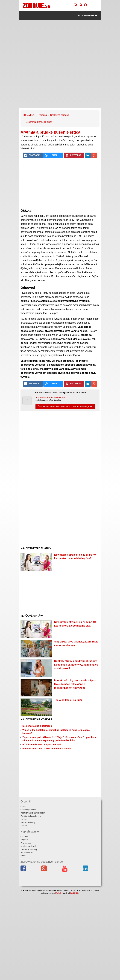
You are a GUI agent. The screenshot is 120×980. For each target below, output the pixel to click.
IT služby (59, 893)
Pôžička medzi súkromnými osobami (42, 745)
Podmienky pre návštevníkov (33, 813)
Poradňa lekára (27, 853)
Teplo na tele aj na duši (68, 700)
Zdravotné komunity (29, 849)
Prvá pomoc (26, 843)
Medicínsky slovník (28, 846)
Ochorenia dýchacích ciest (39, 122)
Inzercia (24, 819)
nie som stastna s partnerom (37, 726)
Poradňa (43, 115)
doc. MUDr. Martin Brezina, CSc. (51, 397)
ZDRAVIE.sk (29, 115)
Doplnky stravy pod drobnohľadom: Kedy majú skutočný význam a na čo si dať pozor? (76, 665)
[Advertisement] (60, 42)
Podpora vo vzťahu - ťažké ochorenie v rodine (47, 749)
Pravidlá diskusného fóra (31, 816)
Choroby (24, 837)
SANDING (74, 893)
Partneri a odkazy (28, 822)
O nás (23, 806)
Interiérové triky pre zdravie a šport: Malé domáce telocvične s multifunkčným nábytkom (76, 684)
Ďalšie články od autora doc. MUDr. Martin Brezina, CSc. (65, 407)
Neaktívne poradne (60, 115)
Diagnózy (24, 840)
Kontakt (24, 826)
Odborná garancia (28, 810)
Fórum (23, 856)
